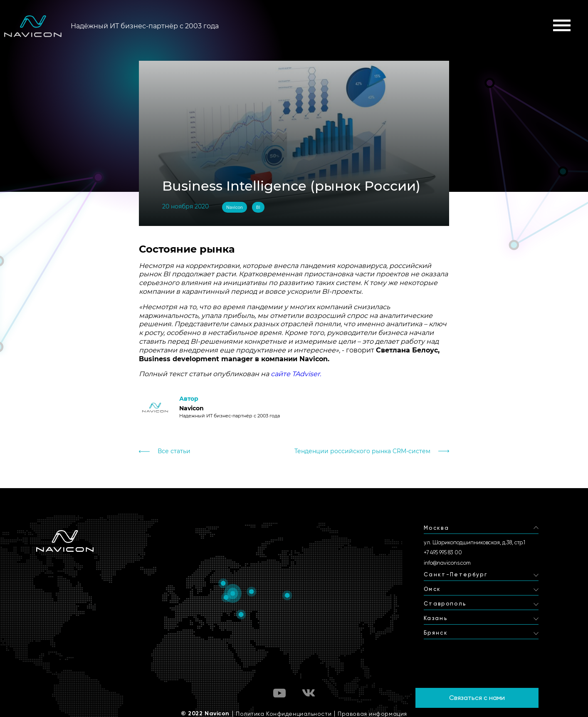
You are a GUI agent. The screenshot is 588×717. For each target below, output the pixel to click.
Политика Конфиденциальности (284, 714)
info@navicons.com (447, 563)
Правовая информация (372, 714)
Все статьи (174, 451)
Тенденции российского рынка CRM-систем (362, 451)
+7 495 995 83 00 (443, 552)
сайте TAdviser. (296, 374)
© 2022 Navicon (205, 714)
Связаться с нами (477, 698)
